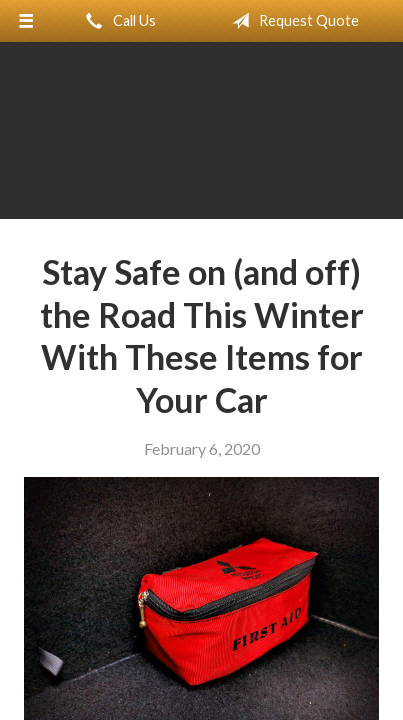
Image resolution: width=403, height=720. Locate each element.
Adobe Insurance (202, 139)
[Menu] (26, 21)
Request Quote (291, 21)
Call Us (117, 21)
